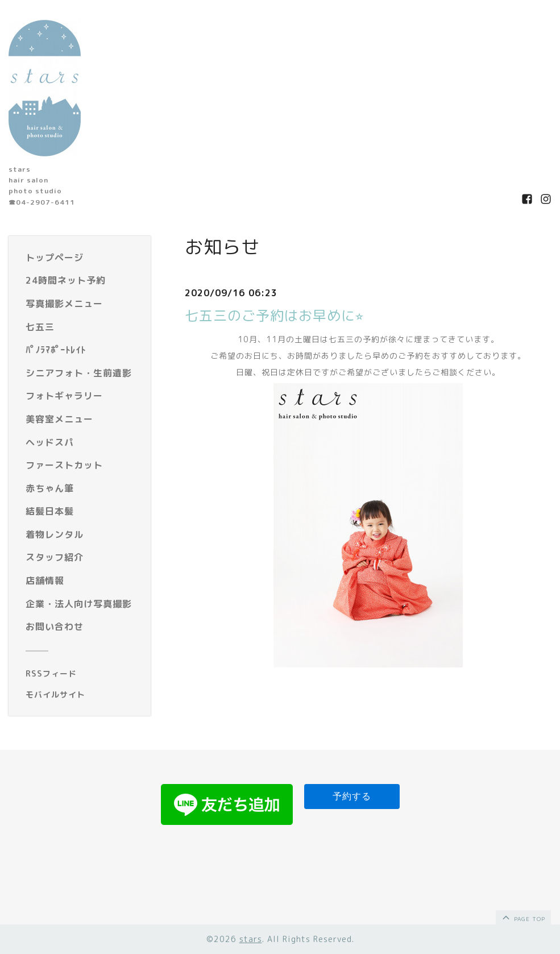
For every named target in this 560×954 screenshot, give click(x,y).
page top (523, 917)
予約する (352, 796)
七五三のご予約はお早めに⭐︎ (274, 316)
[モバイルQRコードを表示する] (84, 695)
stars (251, 939)
